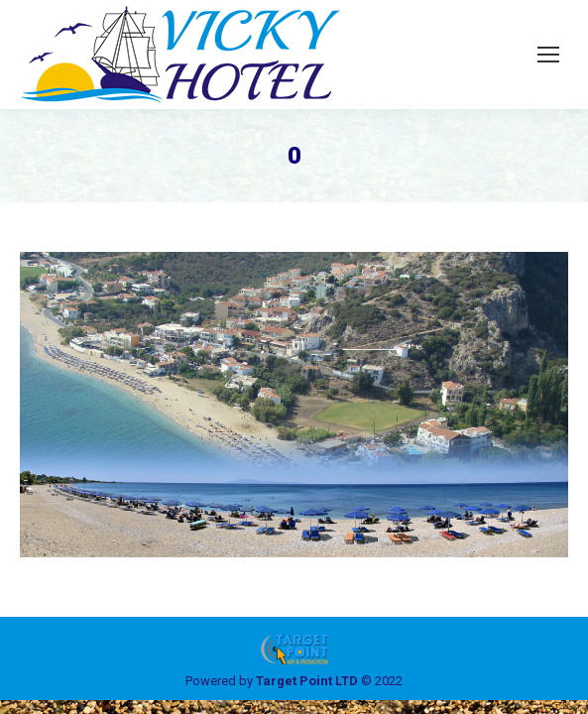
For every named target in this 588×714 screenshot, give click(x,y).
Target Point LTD (307, 681)
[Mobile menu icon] (548, 55)
